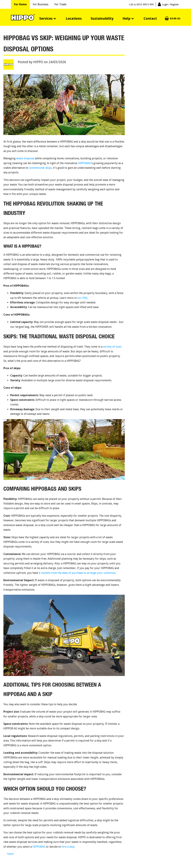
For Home (20, 4)
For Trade (60, 4)
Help (126, 18)
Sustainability (102, 18)
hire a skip (68, 847)
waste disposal (25, 158)
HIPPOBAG (84, 163)
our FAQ (82, 298)
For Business (41, 4)
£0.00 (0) (175, 19)
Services (46, 18)
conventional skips (40, 168)
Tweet (10, 854)
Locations (74, 18)
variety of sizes (112, 347)
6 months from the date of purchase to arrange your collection (77, 573)
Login (170, 4)
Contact (150, 18)
